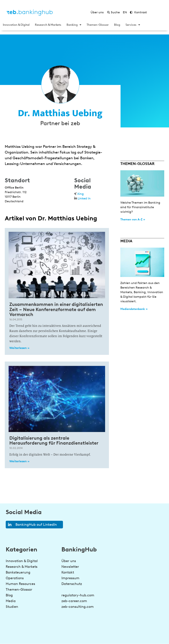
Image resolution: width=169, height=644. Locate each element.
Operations (15, 578)
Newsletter (70, 567)
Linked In (84, 198)
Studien (12, 607)
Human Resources (20, 584)
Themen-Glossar (98, 25)
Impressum (70, 578)
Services (133, 25)
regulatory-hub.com (78, 595)
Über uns (69, 561)
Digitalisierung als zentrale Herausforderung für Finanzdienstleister (54, 440)
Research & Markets (48, 25)
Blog (117, 25)
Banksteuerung (18, 572)
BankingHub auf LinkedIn (31, 525)
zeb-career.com (74, 601)
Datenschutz (72, 584)
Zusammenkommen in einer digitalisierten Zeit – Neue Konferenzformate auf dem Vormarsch (56, 309)
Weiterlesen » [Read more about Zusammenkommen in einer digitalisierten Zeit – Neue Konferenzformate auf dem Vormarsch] (19, 348)
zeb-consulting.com (78, 607)
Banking (74, 25)
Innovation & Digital (16, 25)
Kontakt (68, 572)
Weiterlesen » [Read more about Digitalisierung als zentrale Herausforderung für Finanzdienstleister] (19, 461)
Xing (80, 194)
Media (11, 601)
